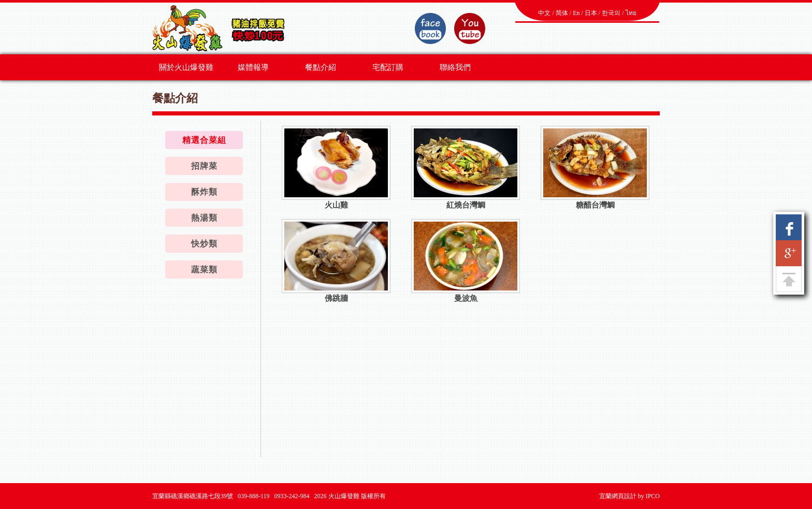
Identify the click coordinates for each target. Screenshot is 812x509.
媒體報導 (253, 67)
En (576, 13)
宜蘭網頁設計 (618, 496)
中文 (544, 13)
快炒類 (204, 244)
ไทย (631, 13)
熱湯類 (204, 218)
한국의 (611, 13)
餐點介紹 (321, 67)
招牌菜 (204, 166)
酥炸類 (204, 192)
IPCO (653, 496)
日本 (591, 13)
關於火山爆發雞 (186, 67)
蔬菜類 (204, 270)
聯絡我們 (455, 67)
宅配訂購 (388, 67)
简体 (562, 13)
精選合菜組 (204, 140)
